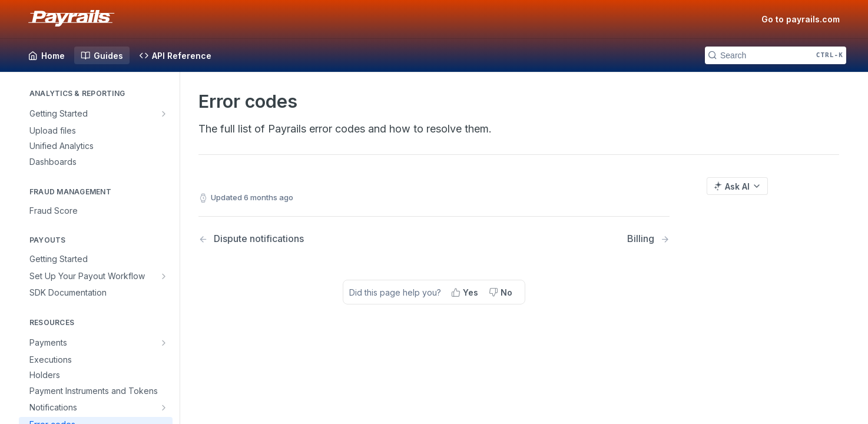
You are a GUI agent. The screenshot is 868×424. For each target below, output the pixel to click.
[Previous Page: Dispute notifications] (299, 239)
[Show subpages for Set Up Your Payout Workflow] (165, 276)
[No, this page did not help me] (502, 292)
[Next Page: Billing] (648, 239)
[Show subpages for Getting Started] (165, 114)
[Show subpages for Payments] (165, 343)
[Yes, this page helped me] (466, 292)
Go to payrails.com (801, 19)
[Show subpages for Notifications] (165, 408)
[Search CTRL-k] (776, 55)
